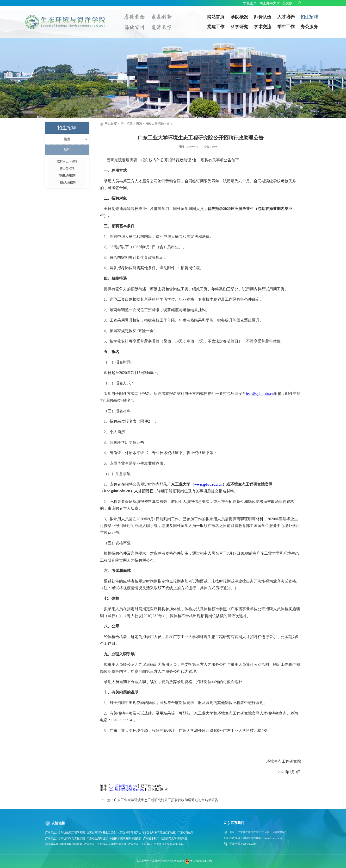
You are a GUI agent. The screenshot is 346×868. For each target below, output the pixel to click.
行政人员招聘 (151, 124)
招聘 (137, 124)
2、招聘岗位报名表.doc (127, 789)
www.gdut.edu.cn (208, 484)
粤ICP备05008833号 (201, 861)
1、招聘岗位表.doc (124, 786)
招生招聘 (125, 124)
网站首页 (110, 124)
